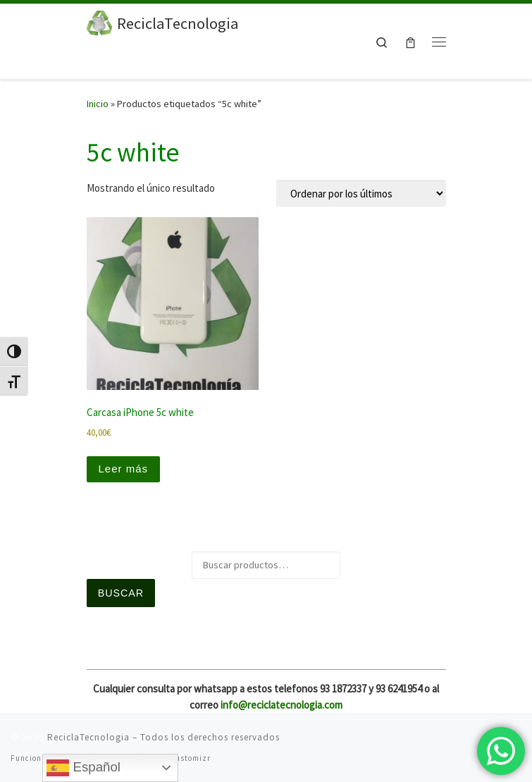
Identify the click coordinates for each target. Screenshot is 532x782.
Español (83, 768)
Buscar (121, 593)
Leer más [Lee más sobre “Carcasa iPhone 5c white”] (124, 469)
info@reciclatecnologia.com (282, 705)
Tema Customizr (179, 758)
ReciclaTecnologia (88, 737)
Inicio (98, 104)
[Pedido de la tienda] (361, 193)
